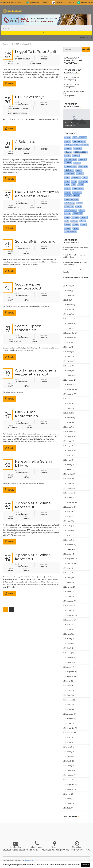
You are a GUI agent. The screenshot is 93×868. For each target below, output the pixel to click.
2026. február (67, 309)
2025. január (67, 371)
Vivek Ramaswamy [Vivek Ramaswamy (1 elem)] (71, 210)
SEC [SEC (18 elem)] (85, 177)
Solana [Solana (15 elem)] (68, 152)
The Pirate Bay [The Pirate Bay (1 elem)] (70, 203)
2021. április (67, 582)
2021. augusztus (68, 563)
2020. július (67, 625)
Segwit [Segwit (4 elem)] (68, 214)
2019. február (67, 705)
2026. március (68, 305)
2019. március (68, 700)
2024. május (67, 408)
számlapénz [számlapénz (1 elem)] (76, 177)
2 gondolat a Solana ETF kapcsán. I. (37, 557)
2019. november (68, 662)
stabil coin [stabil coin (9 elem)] (69, 206)
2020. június (67, 629)
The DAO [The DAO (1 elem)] (76, 145)
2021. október (68, 554)
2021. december (68, 545)
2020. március (68, 643)
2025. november (68, 324)
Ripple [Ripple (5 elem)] (80, 203)
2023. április (67, 469)
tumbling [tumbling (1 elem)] (77, 196)
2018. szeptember (69, 728)
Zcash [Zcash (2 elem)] (76, 228)
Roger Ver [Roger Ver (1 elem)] (83, 159)
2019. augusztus (68, 676)
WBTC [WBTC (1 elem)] (83, 225)
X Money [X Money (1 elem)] (74, 221)
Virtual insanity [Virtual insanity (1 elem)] (70, 174)
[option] (77, 118)
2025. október (68, 328)
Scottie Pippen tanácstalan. (28, 328)
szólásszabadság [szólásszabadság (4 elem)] (79, 141)
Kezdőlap (6, 44)
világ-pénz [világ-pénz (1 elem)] (85, 145)
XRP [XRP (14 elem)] (82, 221)
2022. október (68, 498)
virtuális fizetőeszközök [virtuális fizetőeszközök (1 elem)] (72, 199)
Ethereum (11, 342)
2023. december (68, 432)
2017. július (67, 794)
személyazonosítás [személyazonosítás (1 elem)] (71, 167)
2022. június (67, 516)
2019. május (67, 690)
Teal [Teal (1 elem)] (74, 185)
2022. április (67, 526)
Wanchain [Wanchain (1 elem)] (83, 138)
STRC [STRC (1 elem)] (67, 177)
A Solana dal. (27, 142)
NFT (9, 428)
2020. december (68, 601)
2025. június (67, 347)
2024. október (68, 385)
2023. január (67, 483)
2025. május (67, 352)
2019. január (67, 709)
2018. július (67, 737)
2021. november (68, 549)
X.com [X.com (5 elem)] (68, 155)
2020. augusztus (68, 620)
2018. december (68, 714)
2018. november (68, 719)
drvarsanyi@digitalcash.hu (16, 850)
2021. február (67, 592)
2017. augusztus (68, 789)
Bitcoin (10, 63)
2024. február (67, 422)
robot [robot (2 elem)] (67, 185)
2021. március (68, 587)
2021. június (67, 573)
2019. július (67, 681)
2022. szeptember (69, 502)
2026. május (67, 295)
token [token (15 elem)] (68, 188)
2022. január (67, 540)
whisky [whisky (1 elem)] (81, 185)
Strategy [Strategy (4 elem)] (78, 148)
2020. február (67, 648)
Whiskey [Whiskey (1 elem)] (84, 217)
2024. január (67, 427)
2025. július (67, 342)
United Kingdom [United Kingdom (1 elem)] (78, 188)
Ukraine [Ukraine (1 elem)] (79, 170)
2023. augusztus (68, 451)
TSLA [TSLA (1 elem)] (67, 181)
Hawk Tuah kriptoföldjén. (27, 414)
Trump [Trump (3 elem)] (79, 207)
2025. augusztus (68, 338)
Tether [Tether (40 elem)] (68, 163)
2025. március (68, 361)
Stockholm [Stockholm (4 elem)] (83, 166)
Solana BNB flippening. (36, 241)
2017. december (68, 770)
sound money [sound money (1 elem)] (77, 192)
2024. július (67, 399)
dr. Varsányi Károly (69, 247)
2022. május (67, 521)
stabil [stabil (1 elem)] (67, 217)
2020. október (68, 610)
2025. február (67, 366)
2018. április (67, 752)
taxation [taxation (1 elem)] (68, 225)
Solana (17, 63)
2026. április (67, 300)
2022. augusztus (68, 507)
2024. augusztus (68, 394)
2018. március (68, 756)
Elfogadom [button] (86, 865)
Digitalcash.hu (28, 860)
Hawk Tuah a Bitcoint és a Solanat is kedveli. (37, 194)
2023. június (67, 460)
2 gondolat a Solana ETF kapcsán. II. (37, 505)
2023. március (68, 474)
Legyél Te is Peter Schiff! (37, 52)
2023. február (67, 479)
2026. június (67, 291)
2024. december (68, 375)
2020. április (67, 639)
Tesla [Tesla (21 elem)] (68, 138)
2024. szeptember (69, 389)
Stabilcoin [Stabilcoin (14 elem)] (69, 170)
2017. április (67, 808)
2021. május (67, 578)
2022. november (68, 493)
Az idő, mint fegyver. (82, 277)
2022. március (68, 530)
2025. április (67, 356)
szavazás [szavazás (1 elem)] (75, 217)
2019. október (68, 667)
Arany (10, 109)
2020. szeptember (69, 615)
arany (10, 113)
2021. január (67, 596)
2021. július (67, 568)
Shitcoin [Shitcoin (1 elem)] (76, 156)
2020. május (67, 634)
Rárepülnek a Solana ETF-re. (34, 463)
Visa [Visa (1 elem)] (75, 138)
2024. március (68, 418)
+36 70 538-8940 (37, 850)
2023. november (68, 436)
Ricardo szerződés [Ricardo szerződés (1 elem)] (71, 159)
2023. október (68, 441)
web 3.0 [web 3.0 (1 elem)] (68, 228)
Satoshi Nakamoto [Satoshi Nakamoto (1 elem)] (71, 232)
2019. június (67, 686)
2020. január (67, 653)
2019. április (67, 695)
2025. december (68, 319)
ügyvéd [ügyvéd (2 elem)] (68, 141)
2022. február (67, 535)
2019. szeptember (69, 672)
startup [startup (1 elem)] (76, 225)
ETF (21, 109)
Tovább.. (9, 84)
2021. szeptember (69, 559)
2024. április (67, 413)
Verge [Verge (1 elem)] (74, 181)
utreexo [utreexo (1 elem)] (68, 192)
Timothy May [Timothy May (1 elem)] (83, 181)
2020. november (68, 606)
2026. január (67, 314)
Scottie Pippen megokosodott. (29, 286)
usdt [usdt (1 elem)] (67, 221)
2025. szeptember (69, 333)
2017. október (68, 780)
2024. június (67, 403)
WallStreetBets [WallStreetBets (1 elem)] (78, 214)
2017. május (67, 803)
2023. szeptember (69, 446)
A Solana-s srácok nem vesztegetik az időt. (36, 372)
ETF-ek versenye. (30, 97)
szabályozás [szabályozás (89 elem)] (81, 152)
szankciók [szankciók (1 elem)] (68, 148)
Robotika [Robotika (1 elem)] (80, 174)
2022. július (67, 512)
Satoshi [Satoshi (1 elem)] (82, 210)
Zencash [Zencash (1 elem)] (68, 196)
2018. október (68, 723)
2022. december (68, 488)
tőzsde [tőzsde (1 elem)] (68, 145)
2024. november (68, 380)
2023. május (67, 465)
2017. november (68, 775)
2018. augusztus (68, 733)
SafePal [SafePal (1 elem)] (77, 163)
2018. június (67, 742)
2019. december (68, 658)
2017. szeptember (69, 785)
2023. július (67, 455)
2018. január (67, 766)
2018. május (67, 747)
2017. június (67, 799)
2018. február (67, 761)
